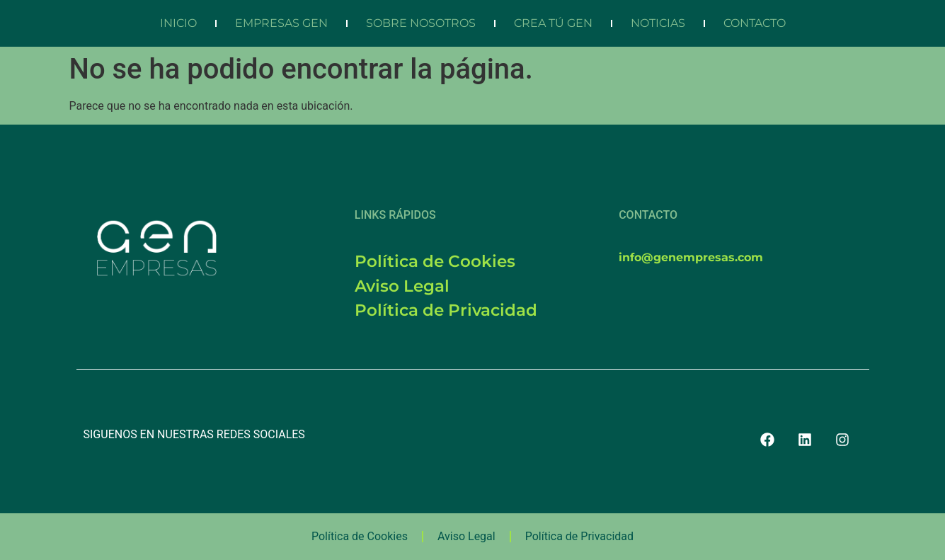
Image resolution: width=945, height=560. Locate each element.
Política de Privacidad (579, 536)
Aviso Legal (466, 536)
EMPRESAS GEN (281, 23)
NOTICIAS (658, 23)
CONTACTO (755, 23)
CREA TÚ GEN (553, 23)
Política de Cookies (360, 536)
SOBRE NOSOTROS (421, 23)
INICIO (178, 23)
